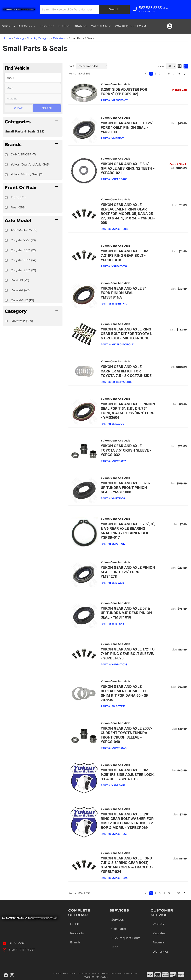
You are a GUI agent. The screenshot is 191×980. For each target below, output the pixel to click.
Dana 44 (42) (20, 290)
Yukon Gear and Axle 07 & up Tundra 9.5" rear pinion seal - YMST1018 (126, 613)
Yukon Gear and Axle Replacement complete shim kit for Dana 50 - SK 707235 (125, 693)
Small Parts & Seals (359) (25, 131)
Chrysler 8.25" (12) (23, 250)
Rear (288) (18, 207)
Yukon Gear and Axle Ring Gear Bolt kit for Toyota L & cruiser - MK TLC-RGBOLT (126, 334)
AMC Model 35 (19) (24, 230)
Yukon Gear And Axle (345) (30, 164)
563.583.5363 (17, 943)
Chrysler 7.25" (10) (23, 240)
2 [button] (155, 74)
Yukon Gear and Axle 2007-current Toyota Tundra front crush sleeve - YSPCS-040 (126, 735)
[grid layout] (180, 66)
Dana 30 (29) (20, 280)
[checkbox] (6, 155)
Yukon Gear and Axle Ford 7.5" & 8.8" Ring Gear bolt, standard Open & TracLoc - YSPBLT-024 (127, 865)
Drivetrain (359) (22, 321)
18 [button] (179, 74)
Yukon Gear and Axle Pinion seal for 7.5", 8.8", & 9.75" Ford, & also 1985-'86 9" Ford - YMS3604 (128, 411)
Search (47, 108)
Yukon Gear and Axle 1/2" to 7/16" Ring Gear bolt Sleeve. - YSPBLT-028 (128, 654)
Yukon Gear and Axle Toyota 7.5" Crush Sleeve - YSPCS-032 (126, 450)
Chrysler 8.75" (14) (23, 260)
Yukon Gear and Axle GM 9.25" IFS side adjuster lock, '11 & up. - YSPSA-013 (128, 775)
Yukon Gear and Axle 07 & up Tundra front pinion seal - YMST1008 (125, 488)
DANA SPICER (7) (23, 154)
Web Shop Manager (95, 977)
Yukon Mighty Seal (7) (27, 174)
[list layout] (186, 66)
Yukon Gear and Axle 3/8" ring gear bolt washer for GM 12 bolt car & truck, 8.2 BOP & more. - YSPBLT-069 (127, 821)
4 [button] (164, 74)
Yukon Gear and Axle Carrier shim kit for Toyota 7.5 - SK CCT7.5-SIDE (126, 371)
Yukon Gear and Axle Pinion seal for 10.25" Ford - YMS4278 (128, 572)
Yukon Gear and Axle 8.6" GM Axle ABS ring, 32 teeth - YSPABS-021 (128, 168)
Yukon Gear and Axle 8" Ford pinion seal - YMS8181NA (123, 293)
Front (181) (18, 197)
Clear (18, 108)
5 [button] (169, 74)
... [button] (174, 74)
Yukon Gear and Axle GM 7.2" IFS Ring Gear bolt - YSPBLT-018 (125, 255)
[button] (33, 122)
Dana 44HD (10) (22, 300)
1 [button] (151, 74)
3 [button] (160, 74)
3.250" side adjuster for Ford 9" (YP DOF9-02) (124, 92)
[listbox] (33, 78)
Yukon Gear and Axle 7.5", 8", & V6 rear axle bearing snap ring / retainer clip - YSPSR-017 (128, 531)
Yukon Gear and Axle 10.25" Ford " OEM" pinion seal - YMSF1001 (127, 127)
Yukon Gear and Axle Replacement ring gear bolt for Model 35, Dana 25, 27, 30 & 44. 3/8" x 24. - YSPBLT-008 (128, 214)
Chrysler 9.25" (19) (23, 270)
